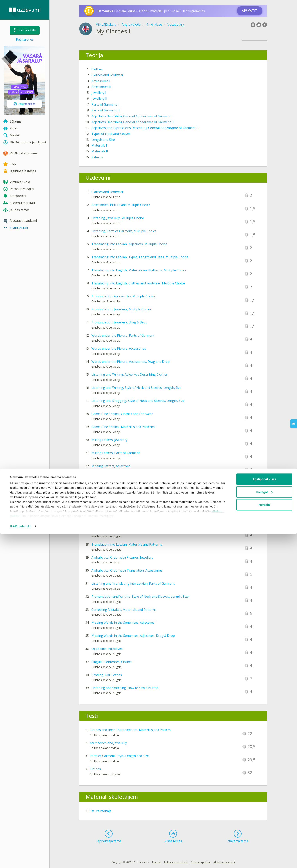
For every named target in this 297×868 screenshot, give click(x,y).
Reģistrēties (25, 39)
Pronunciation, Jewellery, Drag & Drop (119, 322)
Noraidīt (264, 839)
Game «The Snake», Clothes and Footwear (122, 414)
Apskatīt (249, 11)
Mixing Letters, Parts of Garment (116, 453)
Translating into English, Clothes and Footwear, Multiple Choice (138, 283)
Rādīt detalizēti (21, 860)
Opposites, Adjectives (107, 649)
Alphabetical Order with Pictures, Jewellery (122, 557)
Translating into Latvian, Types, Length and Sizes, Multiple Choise (140, 257)
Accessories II (101, 87)
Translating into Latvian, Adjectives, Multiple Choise (129, 244)
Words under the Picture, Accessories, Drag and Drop (130, 362)
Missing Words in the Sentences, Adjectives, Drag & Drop (133, 636)
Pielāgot (265, 826)
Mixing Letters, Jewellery (109, 440)
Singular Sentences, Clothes (112, 662)
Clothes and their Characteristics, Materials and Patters (130, 730)
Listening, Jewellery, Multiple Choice (118, 218)
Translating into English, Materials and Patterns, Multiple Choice (139, 270)
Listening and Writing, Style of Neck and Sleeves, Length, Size (136, 388)
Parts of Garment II (105, 110)
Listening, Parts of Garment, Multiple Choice (124, 231)
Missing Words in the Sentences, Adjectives (123, 623)
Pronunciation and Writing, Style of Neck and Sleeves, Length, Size (140, 597)
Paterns (97, 157)
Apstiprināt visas (264, 813)
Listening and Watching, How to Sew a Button (125, 688)
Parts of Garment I (105, 104)
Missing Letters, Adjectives (111, 466)
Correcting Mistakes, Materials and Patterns (124, 610)
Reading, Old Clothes (107, 675)
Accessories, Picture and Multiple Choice (121, 205)
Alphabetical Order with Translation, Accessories (127, 570)
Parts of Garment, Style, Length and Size (119, 756)
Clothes (97, 69)
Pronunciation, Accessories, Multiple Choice (123, 296)
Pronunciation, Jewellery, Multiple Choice (121, 309)
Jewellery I (99, 93)
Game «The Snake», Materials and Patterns (123, 427)
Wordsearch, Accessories (110, 505)
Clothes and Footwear (107, 75)
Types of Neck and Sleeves (111, 134)
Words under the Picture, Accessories (119, 348)
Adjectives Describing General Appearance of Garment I (132, 116)
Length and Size (103, 140)
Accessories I (101, 81)
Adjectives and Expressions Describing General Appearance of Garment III (145, 128)
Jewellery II (99, 99)
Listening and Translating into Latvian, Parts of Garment (133, 583)
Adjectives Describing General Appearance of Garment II (132, 122)
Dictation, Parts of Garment (112, 518)
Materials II (100, 151)
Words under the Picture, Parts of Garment (123, 335)
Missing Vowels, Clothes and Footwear (120, 479)
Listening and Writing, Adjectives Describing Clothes (130, 374)
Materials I (99, 145)
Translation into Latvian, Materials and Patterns (127, 544)
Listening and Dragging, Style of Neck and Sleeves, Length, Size (138, 401)
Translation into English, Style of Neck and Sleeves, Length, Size (138, 531)
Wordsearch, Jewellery (108, 492)
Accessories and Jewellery (108, 743)
